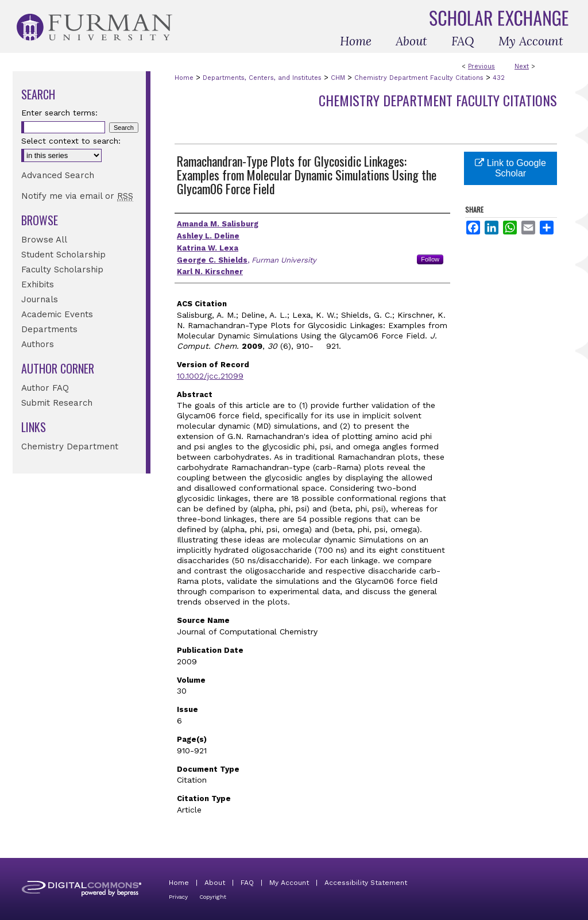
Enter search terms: (59, 113)
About (215, 883)
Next (522, 66)
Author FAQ (45, 388)
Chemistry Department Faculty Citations (419, 78)
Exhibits (38, 284)
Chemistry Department (70, 446)
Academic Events (57, 314)
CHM (338, 78)
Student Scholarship (63, 255)
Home (184, 78)
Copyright (213, 897)
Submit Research (57, 403)
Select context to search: (71, 141)
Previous (481, 66)
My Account (289, 883)
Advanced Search (58, 175)
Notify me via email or (77, 196)
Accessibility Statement (366, 883)
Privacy (178, 897)
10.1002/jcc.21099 (210, 376)
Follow (430, 259)
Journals (40, 299)
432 (499, 78)
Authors (38, 344)
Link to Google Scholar (510, 168)
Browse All (44, 240)
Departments (49, 329)
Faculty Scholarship (62, 270)
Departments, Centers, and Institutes (262, 78)
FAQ (247, 883)
